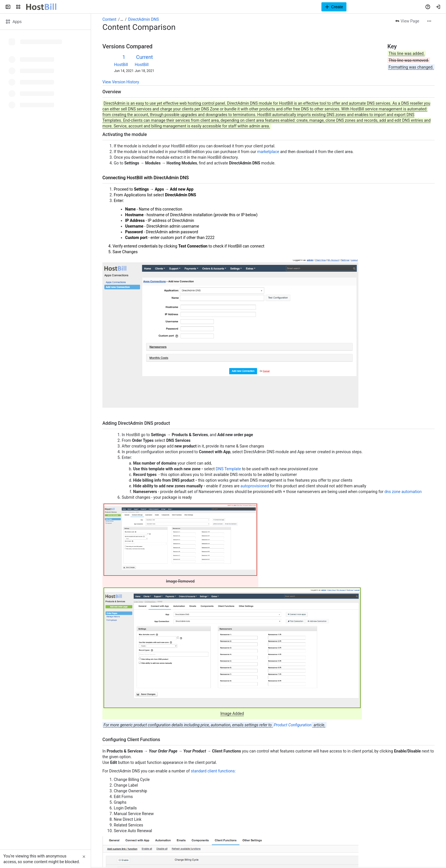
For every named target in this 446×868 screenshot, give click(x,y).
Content (109, 19)
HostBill (121, 65)
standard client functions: (213, 771)
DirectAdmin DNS (144, 19)
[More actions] (429, 21)
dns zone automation (403, 492)
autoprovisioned (255, 486)
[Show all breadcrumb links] (122, 19)
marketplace (268, 152)
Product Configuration (293, 725)
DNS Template (228, 469)
